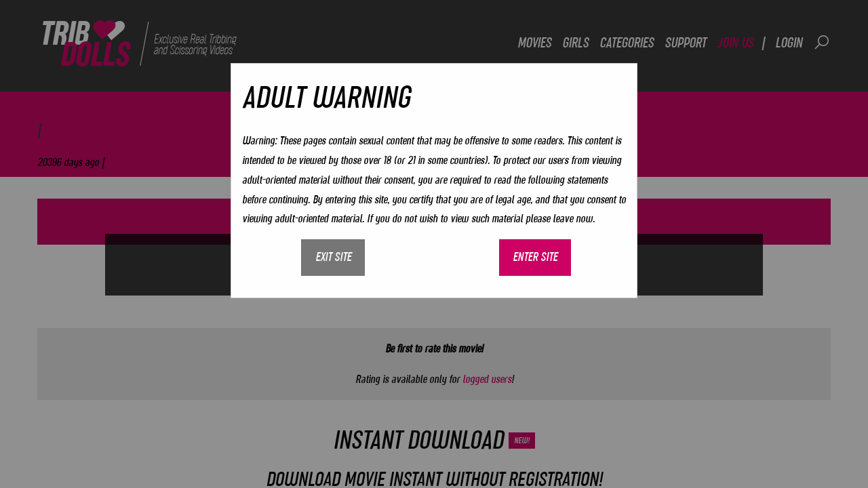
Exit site (333, 257)
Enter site (535, 257)
